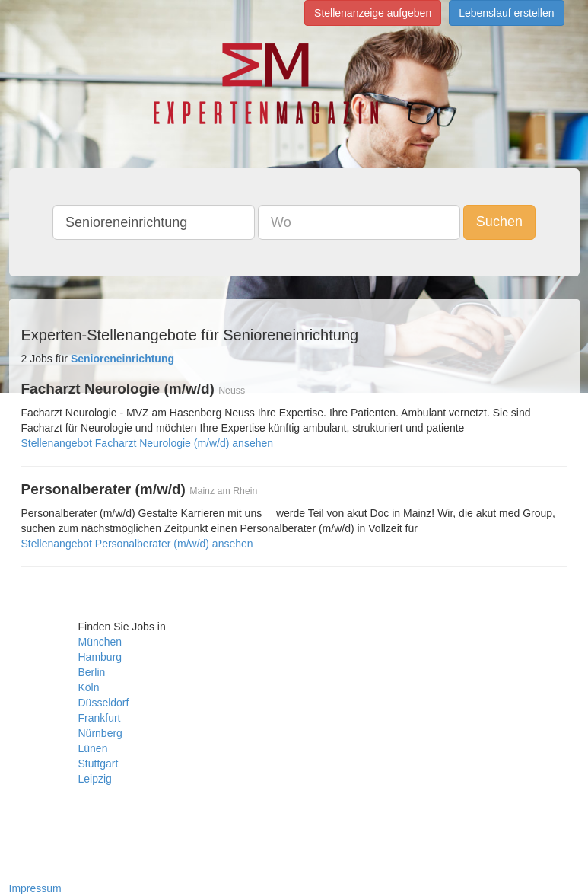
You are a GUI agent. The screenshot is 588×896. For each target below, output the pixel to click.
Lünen (93, 748)
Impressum (35, 888)
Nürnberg (100, 733)
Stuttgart (99, 764)
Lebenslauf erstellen (506, 13)
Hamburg (100, 657)
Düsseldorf (104, 703)
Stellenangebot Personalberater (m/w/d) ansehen (137, 544)
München (100, 642)
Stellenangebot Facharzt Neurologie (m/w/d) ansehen (148, 443)
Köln (89, 687)
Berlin (92, 672)
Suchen (499, 222)
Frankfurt (100, 718)
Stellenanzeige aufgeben (373, 13)
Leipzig (95, 779)
